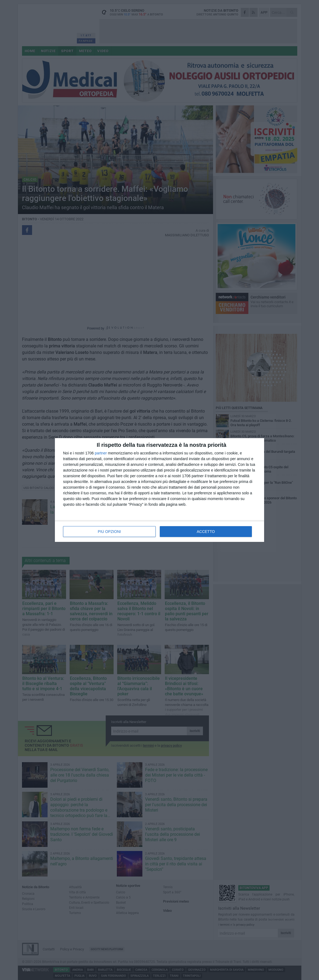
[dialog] (159, 490)
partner (101, 453)
